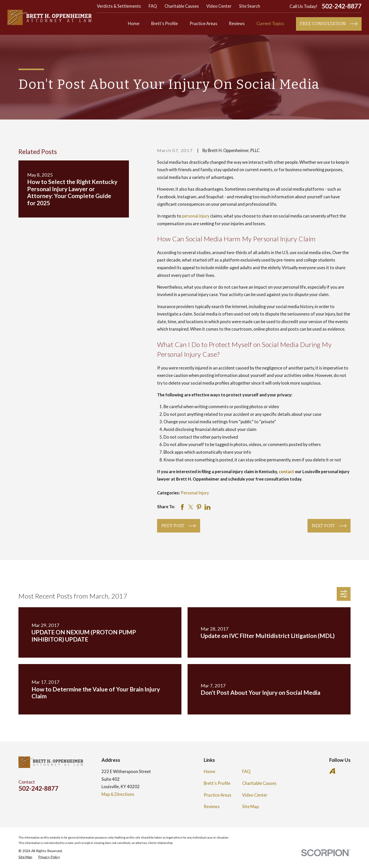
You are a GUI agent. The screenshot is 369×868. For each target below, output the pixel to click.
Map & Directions (118, 794)
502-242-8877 (342, 6)
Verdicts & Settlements (119, 6)
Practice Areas (218, 795)
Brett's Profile (217, 783)
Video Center (219, 6)
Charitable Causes (182, 6)
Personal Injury (195, 493)
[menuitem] (25, 857)
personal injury (196, 216)
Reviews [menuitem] (237, 24)
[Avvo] (332, 771)
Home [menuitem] (134, 24)
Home (209, 772)
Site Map (250, 807)
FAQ (153, 6)
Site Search (250, 6)
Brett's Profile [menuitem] (165, 24)
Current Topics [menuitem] (270, 24)
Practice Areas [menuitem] (203, 24)
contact (286, 472)
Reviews (212, 807)
